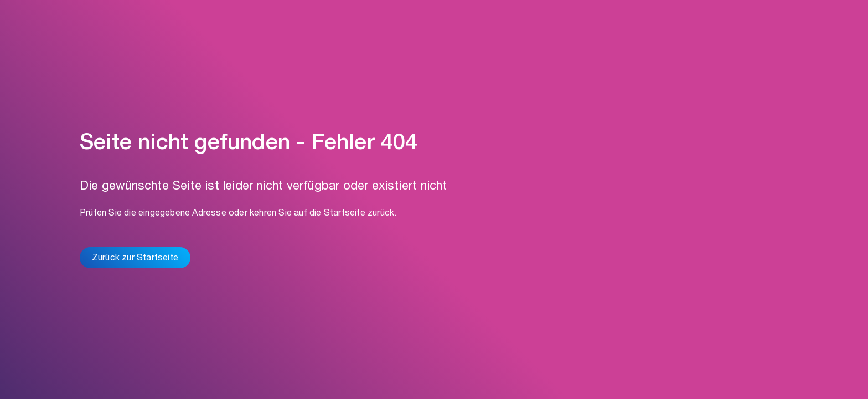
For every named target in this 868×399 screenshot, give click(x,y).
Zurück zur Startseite (135, 259)
